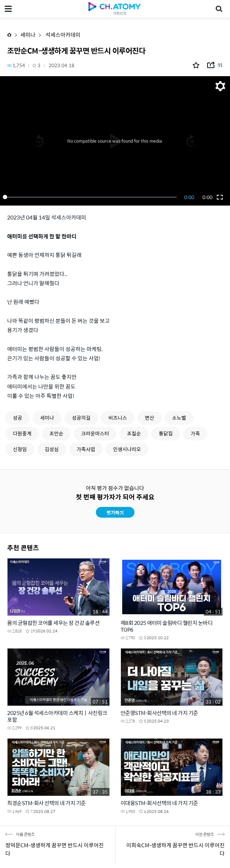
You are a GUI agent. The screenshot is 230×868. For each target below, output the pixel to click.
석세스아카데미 (62, 34)
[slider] (91, 197)
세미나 (28, 34)
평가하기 (115, 512)
